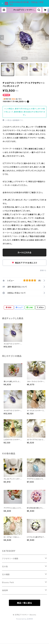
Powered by (25, 619)
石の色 (5, 566)
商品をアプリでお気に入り (24, 263)
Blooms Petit (8, 582)
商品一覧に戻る (25, 603)
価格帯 (5, 590)
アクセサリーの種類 (10, 559)
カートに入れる (24, 253)
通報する (43, 270)
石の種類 (6, 574)
